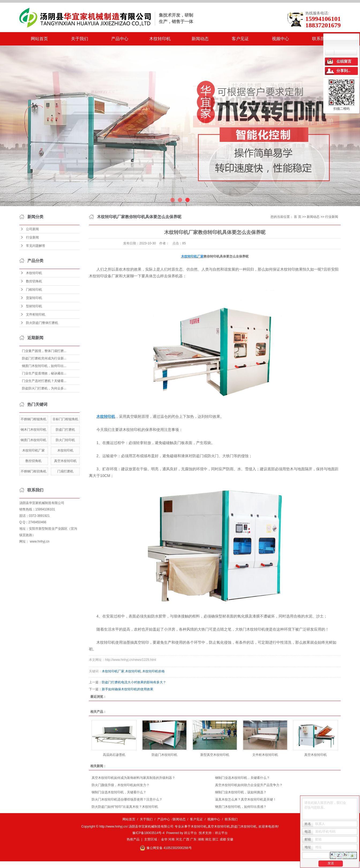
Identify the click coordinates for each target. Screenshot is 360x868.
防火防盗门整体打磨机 (42, 323)
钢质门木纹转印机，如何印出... (44, 366)
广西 (186, 839)
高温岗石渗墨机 (114, 755)
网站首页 (39, 39)
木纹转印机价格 (153, 671)
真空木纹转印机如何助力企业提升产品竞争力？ (249, 785)
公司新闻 (32, 229)
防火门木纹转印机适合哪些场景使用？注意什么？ (127, 799)
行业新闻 (32, 237)
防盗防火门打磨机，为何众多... (44, 388)
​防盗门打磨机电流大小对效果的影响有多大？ (134, 682)
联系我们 (321, 39)
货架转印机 (34, 298)
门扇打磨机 (65, 471)
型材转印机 (34, 306)
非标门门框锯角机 (65, 419)
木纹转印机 (160, 39)
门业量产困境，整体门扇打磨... (44, 351)
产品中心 (120, 39)
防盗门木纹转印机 (164, 755)
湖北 (208, 839)
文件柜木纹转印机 (265, 755)
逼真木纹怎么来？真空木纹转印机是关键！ (246, 799)
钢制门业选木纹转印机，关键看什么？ (242, 778)
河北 (179, 839)
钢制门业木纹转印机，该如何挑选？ (241, 792)
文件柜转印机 (36, 314)
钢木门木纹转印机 (33, 430)
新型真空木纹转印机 (215, 755)
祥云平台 (190, 833)
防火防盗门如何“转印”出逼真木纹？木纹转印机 (125, 807)
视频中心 (280, 39)
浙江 (215, 839)
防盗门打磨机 (65, 430)
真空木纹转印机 (65, 461)
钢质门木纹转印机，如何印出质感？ (241, 807)
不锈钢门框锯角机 (33, 419)
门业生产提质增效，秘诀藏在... (44, 373)
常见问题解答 (36, 246)
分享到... (344, 71)
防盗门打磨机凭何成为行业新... (44, 358)
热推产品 (133, 839)
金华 (164, 839)
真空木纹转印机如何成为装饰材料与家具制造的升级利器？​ (133, 778)
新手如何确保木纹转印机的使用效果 (127, 689)
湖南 (201, 839)
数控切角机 (34, 281)
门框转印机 (34, 290)
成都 (223, 839)
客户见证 (240, 39)
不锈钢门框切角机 (33, 471)
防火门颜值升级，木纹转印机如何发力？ (121, 785)
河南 (171, 839)
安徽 (230, 839)
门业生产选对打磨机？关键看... (44, 381)
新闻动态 (200, 39)
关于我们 (80, 39)
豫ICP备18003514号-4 (148, 833)
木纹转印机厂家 (33, 450)
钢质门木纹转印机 (33, 440)
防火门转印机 (65, 440)
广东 (193, 839)
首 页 (297, 217)
